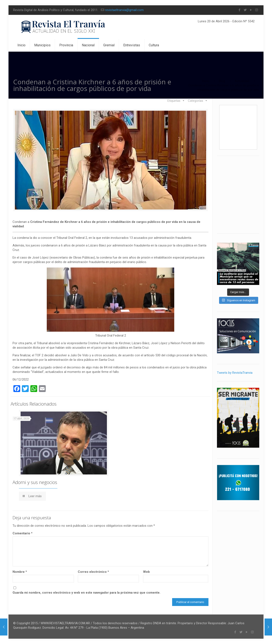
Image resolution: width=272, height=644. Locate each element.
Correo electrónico (93, 572)
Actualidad (242, 81)
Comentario (23, 533)
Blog (222, 81)
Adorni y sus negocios (35, 482)
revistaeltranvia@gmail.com (124, 10)
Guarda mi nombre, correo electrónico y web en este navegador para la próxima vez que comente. (86, 593)
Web (146, 572)
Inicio (206, 81)
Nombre (20, 572)
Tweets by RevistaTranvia (235, 373)
